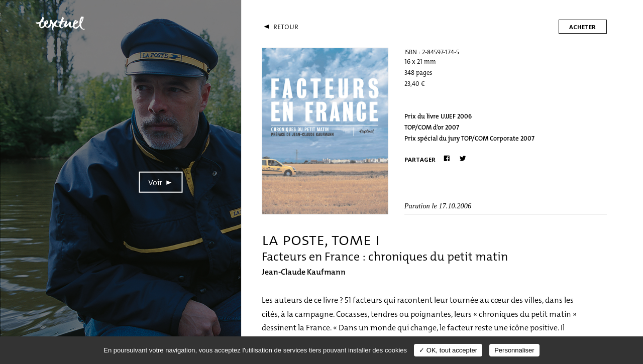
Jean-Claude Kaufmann (304, 272)
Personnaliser (514, 350)
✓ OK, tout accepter (448, 350)
